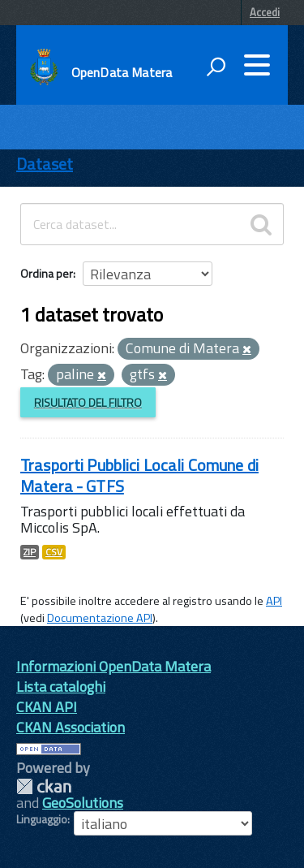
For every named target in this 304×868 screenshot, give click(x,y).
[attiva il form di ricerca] (216, 67)
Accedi (265, 12)
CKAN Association (71, 727)
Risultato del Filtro (88, 402)
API (274, 601)
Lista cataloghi (61, 687)
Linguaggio (42, 819)
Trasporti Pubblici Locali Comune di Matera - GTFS (139, 475)
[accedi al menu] (257, 65)
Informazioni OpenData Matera (113, 666)
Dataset (45, 164)
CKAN (44, 786)
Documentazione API (100, 618)
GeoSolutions (83, 803)
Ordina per (47, 273)
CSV (54, 552)
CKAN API (47, 707)
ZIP (30, 552)
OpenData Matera (122, 72)
